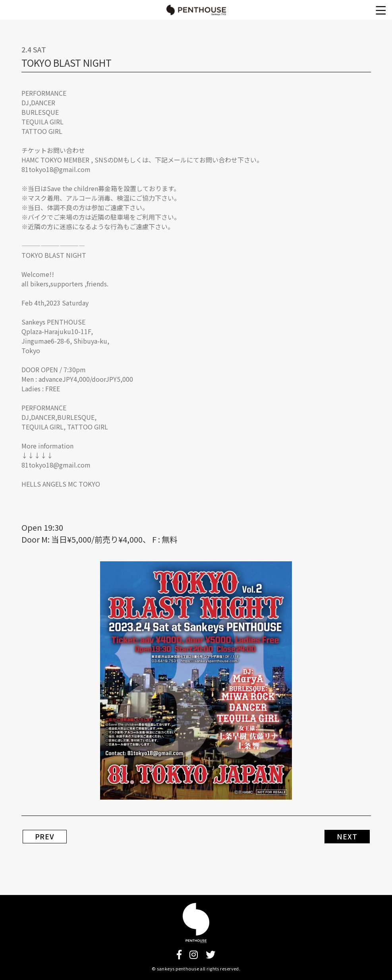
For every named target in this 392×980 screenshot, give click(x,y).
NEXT (347, 837)
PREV (45, 837)
